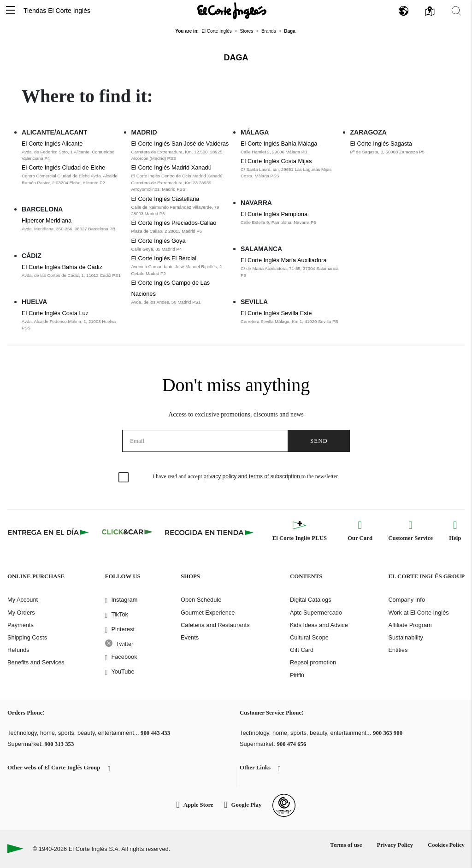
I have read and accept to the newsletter (245, 476)
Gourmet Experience (208, 613)
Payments (21, 625)
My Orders (21, 613)
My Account (23, 600)
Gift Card (302, 650)
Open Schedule (201, 600)
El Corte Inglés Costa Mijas (276, 161)
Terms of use (346, 845)
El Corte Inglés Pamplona (274, 214)
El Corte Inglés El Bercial (164, 258)
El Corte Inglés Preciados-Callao (174, 223)
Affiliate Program (410, 625)
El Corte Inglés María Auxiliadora (283, 260)
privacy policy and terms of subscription (251, 476)
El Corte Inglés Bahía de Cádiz (62, 267)
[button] (11, 11)
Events (190, 637)
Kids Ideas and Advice (319, 625)
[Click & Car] (127, 532)
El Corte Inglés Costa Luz (55, 313)
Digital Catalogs (311, 600)
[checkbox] (124, 478)
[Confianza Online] (284, 805)
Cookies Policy (446, 845)
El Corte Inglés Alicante (52, 144)
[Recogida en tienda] (209, 532)
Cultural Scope (309, 637)
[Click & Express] (49, 532)
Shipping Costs (27, 637)
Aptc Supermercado (316, 613)
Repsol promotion (313, 662)
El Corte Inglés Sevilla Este (276, 313)
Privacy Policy (395, 845)
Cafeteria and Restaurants (215, 625)
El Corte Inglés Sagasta (381, 144)
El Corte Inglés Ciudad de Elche (63, 167)
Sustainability (405, 637)
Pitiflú (297, 675)
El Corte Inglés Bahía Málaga (279, 144)
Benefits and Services (36, 662)
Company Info (407, 600)
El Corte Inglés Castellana (165, 199)
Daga (236, 58)
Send (319, 441)
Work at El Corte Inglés (418, 613)
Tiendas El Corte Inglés (57, 11)
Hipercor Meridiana (47, 220)
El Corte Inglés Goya (159, 241)
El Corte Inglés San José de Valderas (180, 144)
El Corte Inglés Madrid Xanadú (171, 167)
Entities (398, 650)
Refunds (18, 650)
